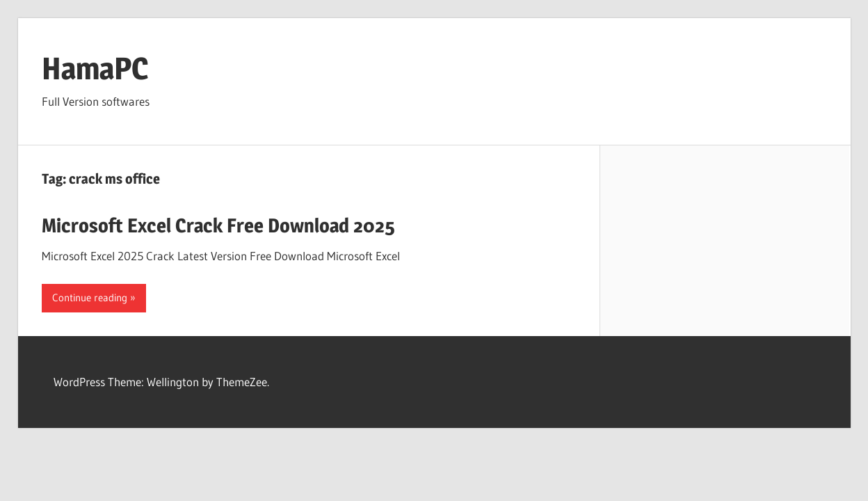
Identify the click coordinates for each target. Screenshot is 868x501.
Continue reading (90, 297)
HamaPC (95, 68)
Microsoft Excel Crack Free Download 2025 (218, 225)
